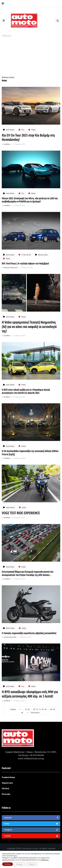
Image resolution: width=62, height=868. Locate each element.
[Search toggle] (58, 21)
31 (37, 709)
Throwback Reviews (8, 777)
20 (29, 709)
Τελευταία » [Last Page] (35, 713)
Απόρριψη (19, 864)
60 (22, 713)
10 (26, 709)
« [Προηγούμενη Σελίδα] (20, 709)
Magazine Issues (7, 783)
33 (43, 709)
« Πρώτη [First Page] (13, 709)
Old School (5, 788)
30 (34, 709)
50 (54, 709)
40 (51, 709)
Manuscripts (6, 794)
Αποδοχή (8, 864)
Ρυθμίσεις (45, 860)
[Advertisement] (31, 57)
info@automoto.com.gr (34, 758)
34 (46, 709)
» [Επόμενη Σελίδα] (28, 713)
